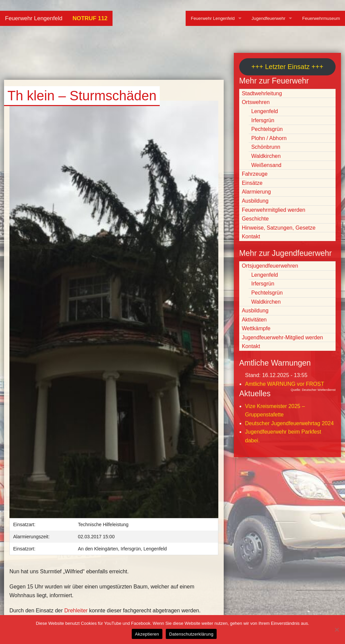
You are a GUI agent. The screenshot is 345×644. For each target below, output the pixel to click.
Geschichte (255, 219)
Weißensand (266, 165)
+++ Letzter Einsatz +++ (287, 67)
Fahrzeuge (255, 174)
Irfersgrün (263, 120)
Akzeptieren (147, 634)
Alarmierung (256, 192)
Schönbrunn (266, 147)
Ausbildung (255, 201)
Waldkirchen (266, 156)
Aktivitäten (254, 320)
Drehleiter (76, 611)
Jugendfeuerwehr (269, 18)
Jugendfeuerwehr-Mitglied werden (283, 337)
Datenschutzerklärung (191, 634)
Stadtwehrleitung (262, 93)
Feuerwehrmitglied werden (274, 210)
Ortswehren (256, 102)
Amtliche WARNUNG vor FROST (285, 384)
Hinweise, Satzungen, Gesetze (279, 228)
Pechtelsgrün (267, 129)
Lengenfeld (265, 111)
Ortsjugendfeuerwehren (270, 266)
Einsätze (252, 183)
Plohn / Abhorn (269, 138)
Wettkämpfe (256, 328)
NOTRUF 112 (90, 18)
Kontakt (251, 236)
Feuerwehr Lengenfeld (34, 18)
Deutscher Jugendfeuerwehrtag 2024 (289, 423)
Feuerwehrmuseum (321, 18)
